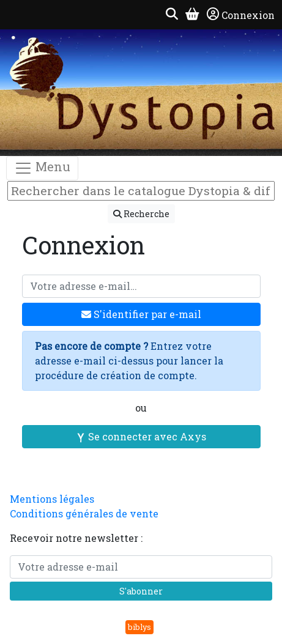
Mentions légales (52, 499)
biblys (139, 627)
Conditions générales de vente (84, 513)
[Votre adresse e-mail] (141, 286)
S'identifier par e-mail (141, 314)
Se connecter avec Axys (141, 436)
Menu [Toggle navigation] (42, 168)
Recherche (141, 214)
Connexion (241, 15)
